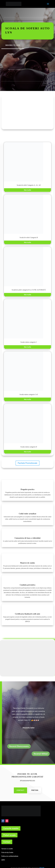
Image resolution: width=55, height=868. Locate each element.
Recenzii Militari (41, 754)
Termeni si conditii (7, 849)
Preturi (35, 790)
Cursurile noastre (11, 828)
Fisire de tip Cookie (7, 852)
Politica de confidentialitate (10, 856)
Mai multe (27, 190)
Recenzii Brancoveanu (19, 746)
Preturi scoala (9, 835)
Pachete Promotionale (28, 463)
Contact (20, 790)
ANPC (3, 860)
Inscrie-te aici (13, 45)
